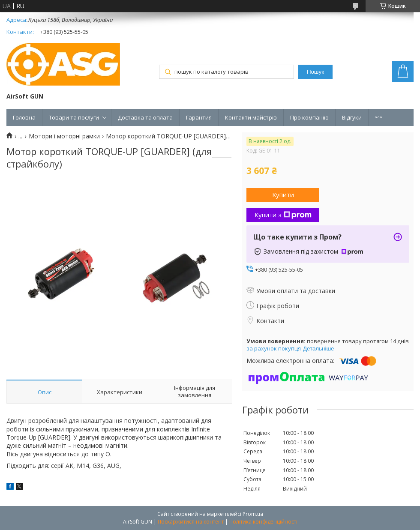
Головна (24, 117)
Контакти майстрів (251, 117)
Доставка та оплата (145, 117)
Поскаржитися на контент (191, 522)
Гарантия (199, 117)
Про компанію (309, 117)
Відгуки (352, 117)
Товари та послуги (74, 117)
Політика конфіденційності (263, 522)
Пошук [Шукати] (315, 72)
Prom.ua (253, 514)
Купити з (283, 215)
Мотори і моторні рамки (64, 136)
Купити (283, 195)
